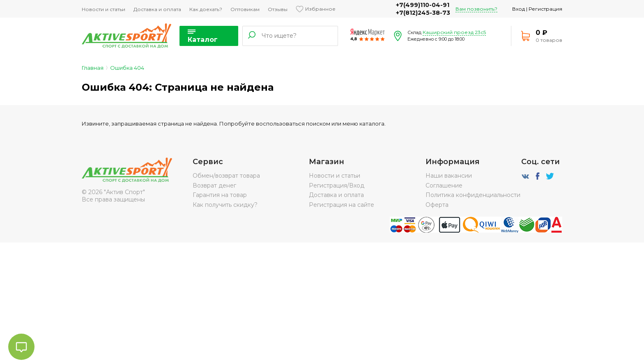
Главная (93, 68)
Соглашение (444, 185)
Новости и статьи (103, 9)
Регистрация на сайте (342, 205)
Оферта (437, 205)
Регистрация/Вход (337, 185)
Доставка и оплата (157, 9)
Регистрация (545, 9)
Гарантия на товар (220, 195)
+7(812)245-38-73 (423, 13)
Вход (519, 9)
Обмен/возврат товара (226, 176)
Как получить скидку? (225, 205)
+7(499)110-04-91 (423, 5)
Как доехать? (206, 9)
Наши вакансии (449, 176)
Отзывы (278, 9)
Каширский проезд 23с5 (454, 32)
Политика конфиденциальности (473, 195)
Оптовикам (245, 9)
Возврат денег (214, 185)
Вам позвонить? (476, 9)
